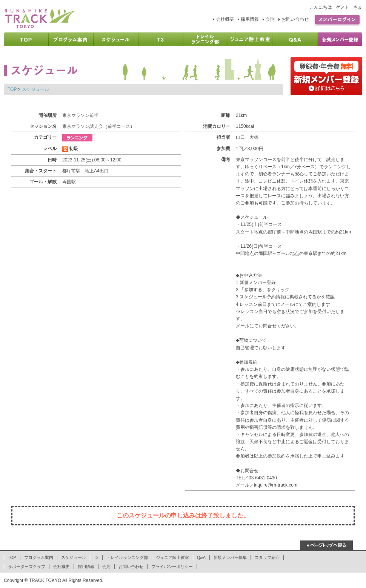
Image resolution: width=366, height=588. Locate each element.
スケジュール (35, 89)
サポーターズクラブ (27, 567)
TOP (12, 89)
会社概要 (225, 19)
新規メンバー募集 (230, 557)
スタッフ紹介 (267, 557)
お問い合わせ (295, 19)
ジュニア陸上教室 (172, 557)
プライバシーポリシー (172, 567)
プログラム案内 (39, 557)
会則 (270, 19)
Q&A (201, 557)
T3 (96, 557)
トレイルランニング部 (127, 557)
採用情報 (250, 19)
